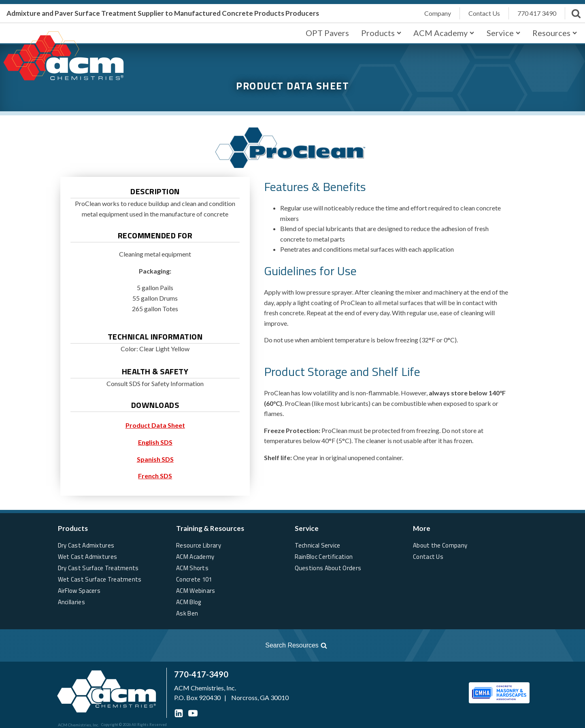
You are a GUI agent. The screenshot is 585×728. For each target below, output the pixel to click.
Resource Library (199, 545)
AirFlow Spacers (79, 591)
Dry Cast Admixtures (86, 545)
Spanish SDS (155, 459)
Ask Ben (187, 613)
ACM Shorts (192, 568)
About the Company (440, 545)
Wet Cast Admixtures (88, 557)
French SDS (155, 476)
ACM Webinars (196, 591)
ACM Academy (444, 33)
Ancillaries (71, 602)
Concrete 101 (194, 579)
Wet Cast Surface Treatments (100, 579)
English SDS (155, 442)
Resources (555, 33)
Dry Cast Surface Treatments (98, 568)
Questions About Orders (328, 568)
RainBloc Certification (324, 557)
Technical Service (318, 545)
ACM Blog (188, 602)
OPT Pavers (327, 33)
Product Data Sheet (155, 425)
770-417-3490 (201, 674)
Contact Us (428, 557)
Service (503, 33)
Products (381, 33)
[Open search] (169, 645)
